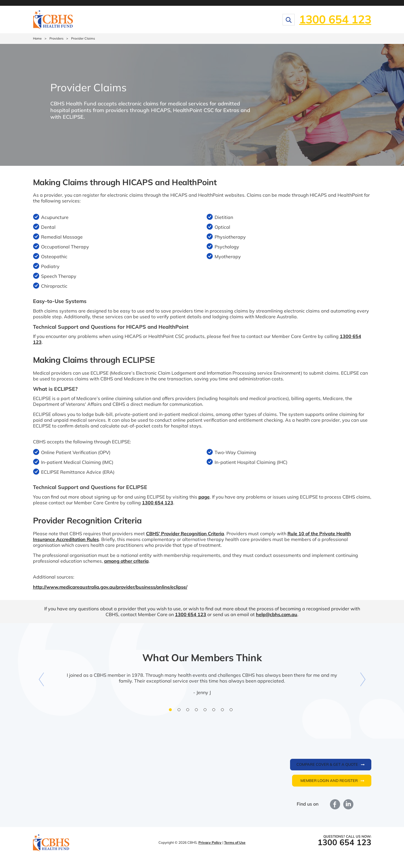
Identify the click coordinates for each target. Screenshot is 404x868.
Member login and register (329, 780)
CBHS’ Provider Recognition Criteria (185, 534)
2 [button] (180, 711)
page (204, 497)
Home (37, 38)
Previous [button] (42, 679)
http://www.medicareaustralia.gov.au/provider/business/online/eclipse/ (110, 587)
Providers (56, 38)
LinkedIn (348, 804)
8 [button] (233, 711)
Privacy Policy (210, 842)
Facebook (335, 804)
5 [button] (206, 711)
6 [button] (215, 711)
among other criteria (126, 561)
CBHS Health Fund (51, 843)
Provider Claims (83, 38)
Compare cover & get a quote (327, 764)
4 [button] (198, 711)
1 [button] (172, 711)
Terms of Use (235, 842)
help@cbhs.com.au (277, 614)
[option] (202, 677)
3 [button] (189, 711)
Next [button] (363, 679)
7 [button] (224, 711)
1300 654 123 (335, 19)
